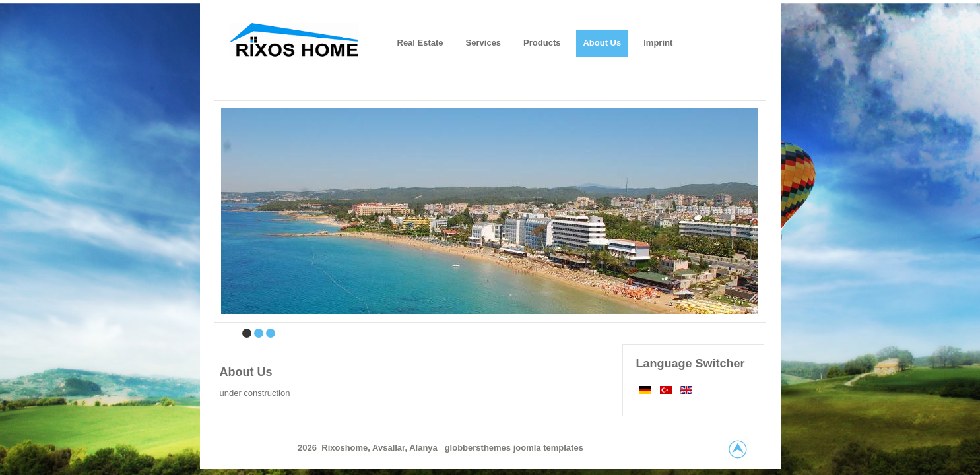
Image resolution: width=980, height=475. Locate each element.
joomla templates (548, 448)
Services (484, 43)
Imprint (658, 43)
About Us (246, 372)
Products (542, 43)
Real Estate (420, 43)
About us (602, 43)
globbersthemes (479, 448)
